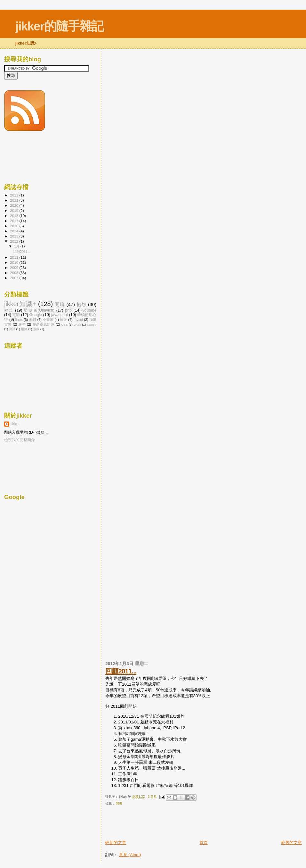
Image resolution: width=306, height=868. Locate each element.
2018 (15, 216)
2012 (15, 241)
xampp (92, 325)
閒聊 (119, 803)
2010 (15, 262)
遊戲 (36, 329)
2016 (15, 226)
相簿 (24, 329)
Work (77, 325)
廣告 (22, 324)
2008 (15, 273)
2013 (15, 236)
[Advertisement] (180, 825)
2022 (15, 195)
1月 (17, 246)
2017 (15, 221)
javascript (60, 315)
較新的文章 (116, 843)
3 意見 (152, 797)
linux (19, 320)
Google (36, 315)
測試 (12, 329)
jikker (15, 424)
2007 (15, 278)
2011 (15, 257)
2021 (15, 200)
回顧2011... (121, 671)
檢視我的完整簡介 (20, 440)
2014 (15, 231)
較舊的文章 (291, 843)
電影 (16, 315)
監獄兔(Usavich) (39, 310)
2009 (15, 267)
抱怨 (81, 305)
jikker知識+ (20, 304)
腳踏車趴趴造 (43, 324)
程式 (9, 310)
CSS (64, 325)
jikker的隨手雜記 (59, 26)
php (68, 310)
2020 (15, 205)
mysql (78, 320)
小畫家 (48, 320)
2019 (15, 210)
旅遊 (63, 320)
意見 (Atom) (130, 855)
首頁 (204, 843)
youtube (89, 310)
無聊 (33, 320)
